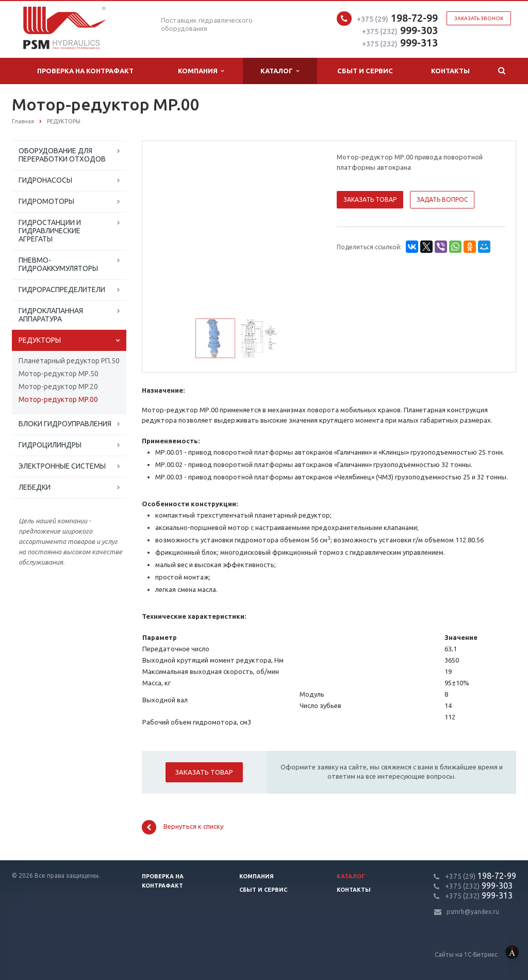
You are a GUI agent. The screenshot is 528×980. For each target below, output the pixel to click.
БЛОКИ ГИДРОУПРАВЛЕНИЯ (65, 424)
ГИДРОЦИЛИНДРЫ (50, 445)
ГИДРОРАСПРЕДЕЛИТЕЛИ (62, 290)
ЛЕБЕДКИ (35, 487)
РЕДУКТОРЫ (40, 340)
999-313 (400, 43)
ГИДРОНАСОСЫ (45, 180)
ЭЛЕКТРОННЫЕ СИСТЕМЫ (62, 466)
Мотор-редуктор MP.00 (58, 399)
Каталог (280, 71)
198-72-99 (397, 18)
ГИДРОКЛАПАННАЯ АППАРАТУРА (51, 315)
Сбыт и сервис (365, 71)
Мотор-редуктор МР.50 (59, 374)
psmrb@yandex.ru (473, 912)
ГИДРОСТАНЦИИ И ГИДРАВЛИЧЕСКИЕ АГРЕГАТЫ (50, 231)
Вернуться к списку (183, 827)
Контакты (450, 71)
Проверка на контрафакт (85, 71)
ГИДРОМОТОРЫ (46, 201)
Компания (201, 71)
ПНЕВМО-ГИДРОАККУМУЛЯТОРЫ (58, 264)
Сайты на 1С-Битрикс (481, 954)
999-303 (400, 30)
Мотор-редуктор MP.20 (58, 387)
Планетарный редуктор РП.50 (69, 361)
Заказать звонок (479, 18)
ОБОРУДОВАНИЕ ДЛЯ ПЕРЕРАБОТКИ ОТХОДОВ (62, 155)
